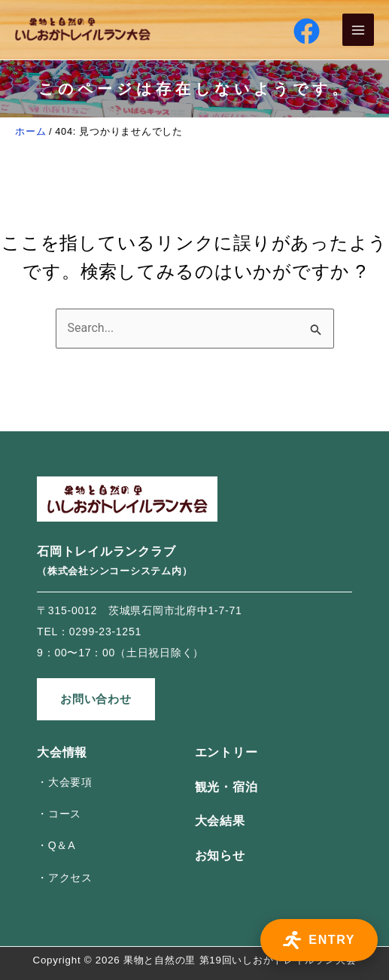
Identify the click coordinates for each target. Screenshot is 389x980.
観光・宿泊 (226, 787)
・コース (59, 814)
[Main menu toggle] (359, 30)
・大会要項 (65, 782)
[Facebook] (307, 31)
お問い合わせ (96, 699)
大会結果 (220, 821)
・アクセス (65, 878)
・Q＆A (56, 845)
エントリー (226, 752)
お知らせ (220, 855)
